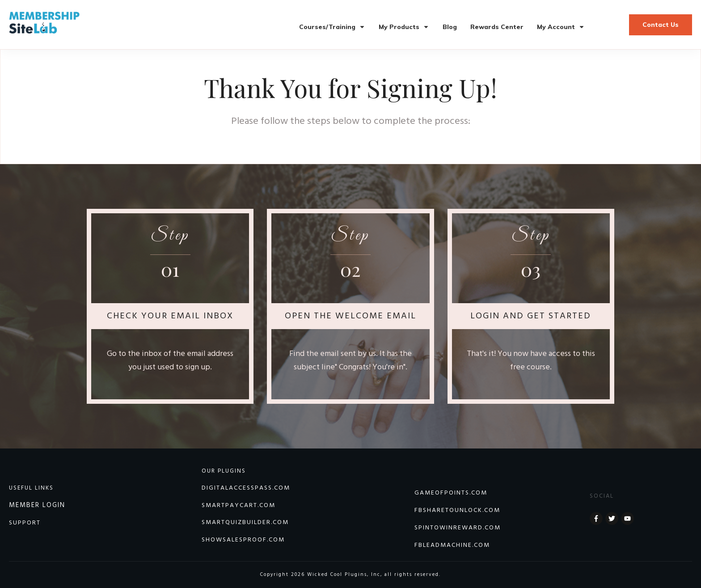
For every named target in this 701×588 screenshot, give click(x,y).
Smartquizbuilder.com (245, 522)
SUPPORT (25, 523)
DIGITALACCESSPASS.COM (246, 488)
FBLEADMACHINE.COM (452, 545)
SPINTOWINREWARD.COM (458, 528)
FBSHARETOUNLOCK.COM (457, 510)
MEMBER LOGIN (37, 505)
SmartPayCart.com (239, 506)
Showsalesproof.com (243, 540)
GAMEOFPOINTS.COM (451, 493)
